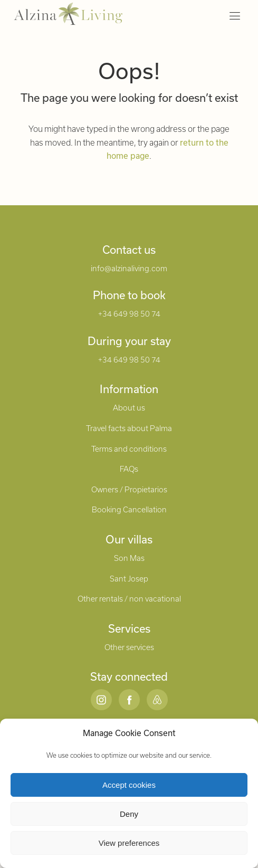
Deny (129, 814)
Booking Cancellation (129, 509)
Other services (129, 647)
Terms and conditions (129, 449)
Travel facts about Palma (129, 428)
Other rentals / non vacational (129, 599)
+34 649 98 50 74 (129, 314)
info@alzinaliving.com (129, 268)
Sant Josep (129, 579)
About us (129, 408)
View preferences (129, 843)
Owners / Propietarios (129, 489)
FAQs (129, 469)
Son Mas (129, 558)
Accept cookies (129, 785)
